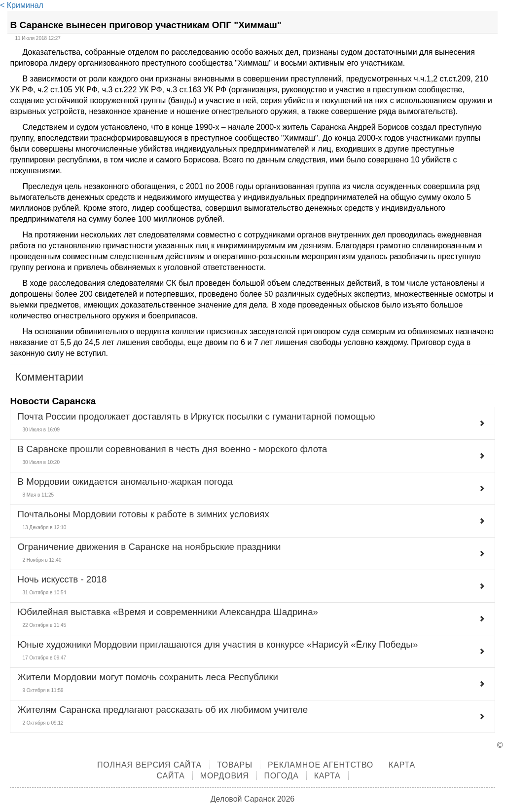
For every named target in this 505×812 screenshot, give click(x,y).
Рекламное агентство (321, 765)
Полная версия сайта (149, 765)
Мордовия (225, 776)
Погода (282, 776)
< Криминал (22, 5)
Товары (235, 765)
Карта (327, 776)
